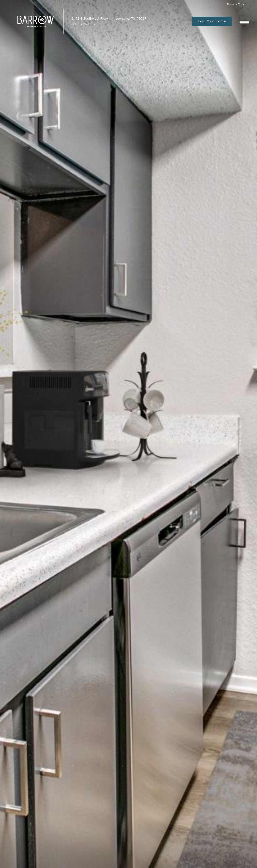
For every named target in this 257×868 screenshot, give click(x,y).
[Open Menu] (244, 21)
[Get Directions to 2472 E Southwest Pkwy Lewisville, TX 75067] (109, 19)
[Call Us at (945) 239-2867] (132, 24)
